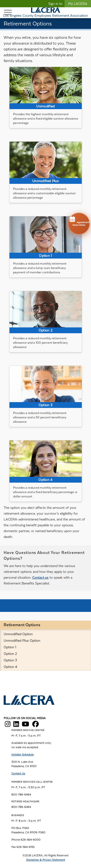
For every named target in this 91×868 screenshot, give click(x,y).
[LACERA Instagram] (8, 725)
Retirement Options (22, 625)
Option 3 (10, 660)
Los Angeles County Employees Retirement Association (45, 16)
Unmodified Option (18, 634)
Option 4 (10, 667)
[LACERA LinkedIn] (16, 725)
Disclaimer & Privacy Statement (46, 860)
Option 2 (10, 654)
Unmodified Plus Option (22, 641)
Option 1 (10, 647)
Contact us (40, 577)
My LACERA (78, 4)
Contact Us (18, 773)
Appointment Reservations (79, 221)
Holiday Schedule (23, 754)
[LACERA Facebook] (36, 725)
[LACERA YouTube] (25, 725)
